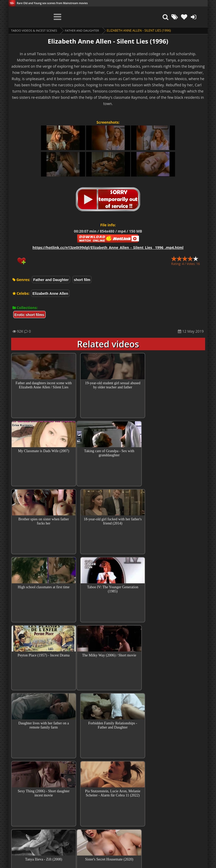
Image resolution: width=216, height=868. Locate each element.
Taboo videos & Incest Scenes (35, 30)
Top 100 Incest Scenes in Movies (108, 782)
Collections (108, 797)
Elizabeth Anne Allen (50, 293)
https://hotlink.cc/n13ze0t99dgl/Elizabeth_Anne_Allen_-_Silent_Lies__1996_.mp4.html (108, 247)
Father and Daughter (85, 30)
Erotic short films (29, 315)
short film (82, 280)
